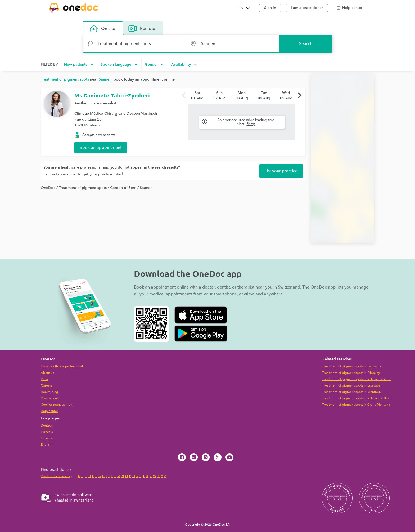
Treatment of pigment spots (83, 188)
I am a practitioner (307, 8)
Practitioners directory (57, 476)
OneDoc (48, 188)
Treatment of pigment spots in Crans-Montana (356, 405)
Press (44, 379)
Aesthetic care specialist (95, 103)
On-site (102, 29)
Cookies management (57, 405)
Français (47, 432)
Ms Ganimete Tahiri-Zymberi (112, 95)
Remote (142, 29)
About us (47, 373)
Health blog (49, 392)
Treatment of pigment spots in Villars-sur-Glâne (357, 379)
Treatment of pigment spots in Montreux (352, 392)
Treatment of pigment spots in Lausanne (352, 367)
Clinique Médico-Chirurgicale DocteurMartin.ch (116, 114)
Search (306, 44)
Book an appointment (101, 148)
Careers (46, 386)
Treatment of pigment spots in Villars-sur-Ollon (356, 398)
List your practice (281, 171)
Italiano (46, 438)
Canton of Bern (123, 188)
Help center (49, 411)
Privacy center (51, 398)
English (46, 445)
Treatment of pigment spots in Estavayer (352, 386)
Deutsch (47, 426)
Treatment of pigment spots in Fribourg (351, 373)
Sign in (270, 8)
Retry (251, 124)
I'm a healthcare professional (62, 367)
